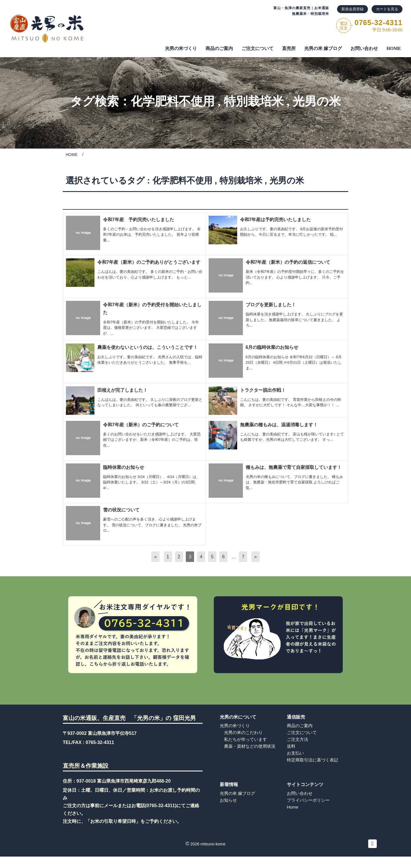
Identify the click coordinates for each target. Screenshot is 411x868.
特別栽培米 (254, 101)
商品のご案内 (219, 48)
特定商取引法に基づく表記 (313, 760)
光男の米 (317, 101)
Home (293, 807)
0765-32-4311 (100, 742)
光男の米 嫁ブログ (323, 48)
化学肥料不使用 (173, 101)
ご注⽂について (257, 48)
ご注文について (302, 732)
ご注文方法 (298, 739)
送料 (291, 746)
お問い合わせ (364, 48)
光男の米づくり (181, 48)
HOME (394, 48)
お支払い (295, 753)
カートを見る (387, 9)
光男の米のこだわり (243, 732)
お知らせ (228, 800)
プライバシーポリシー (308, 800)
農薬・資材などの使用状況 (250, 746)
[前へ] (155, 557)
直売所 (289, 48)
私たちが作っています (245, 739)
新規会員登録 (352, 9)
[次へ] (256, 557)
